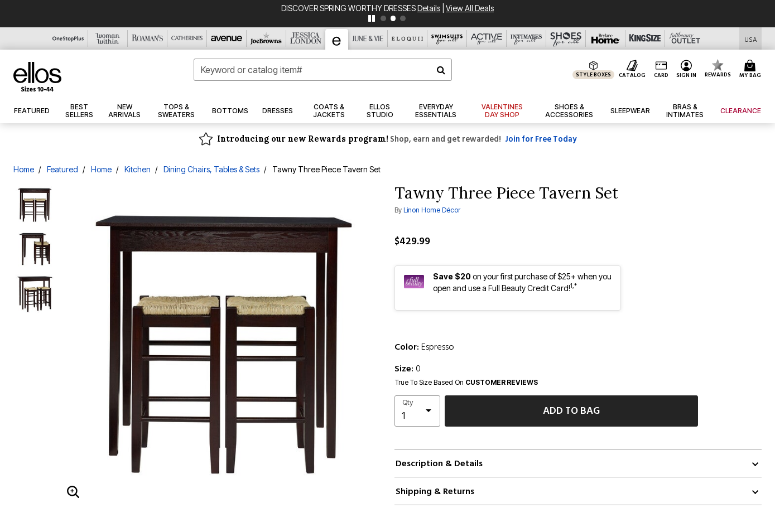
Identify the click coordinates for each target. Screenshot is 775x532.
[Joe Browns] (266, 38)
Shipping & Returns (435, 491)
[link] (380, 111)
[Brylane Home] (606, 38)
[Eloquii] (408, 38)
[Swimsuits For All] (447, 38)
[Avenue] (227, 38)
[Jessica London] (306, 38)
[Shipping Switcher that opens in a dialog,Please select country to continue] (751, 39)
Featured (62, 169)
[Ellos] (337, 39)
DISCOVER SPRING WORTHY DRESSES (349, 8)
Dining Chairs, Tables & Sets (211, 169)
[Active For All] (487, 38)
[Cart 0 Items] (752, 70)
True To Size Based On (466, 383)
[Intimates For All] (526, 38)
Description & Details (439, 463)
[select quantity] (418, 411)
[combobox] (323, 70)
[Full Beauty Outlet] (685, 38)
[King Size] (645, 38)
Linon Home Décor (432, 210)
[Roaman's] (148, 38)
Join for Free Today (541, 139)
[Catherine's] (187, 38)
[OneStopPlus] (68, 38)
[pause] (372, 18)
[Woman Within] (108, 38)
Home (24, 169)
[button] (687, 70)
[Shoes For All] (566, 38)
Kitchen (138, 169)
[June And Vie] (368, 38)
